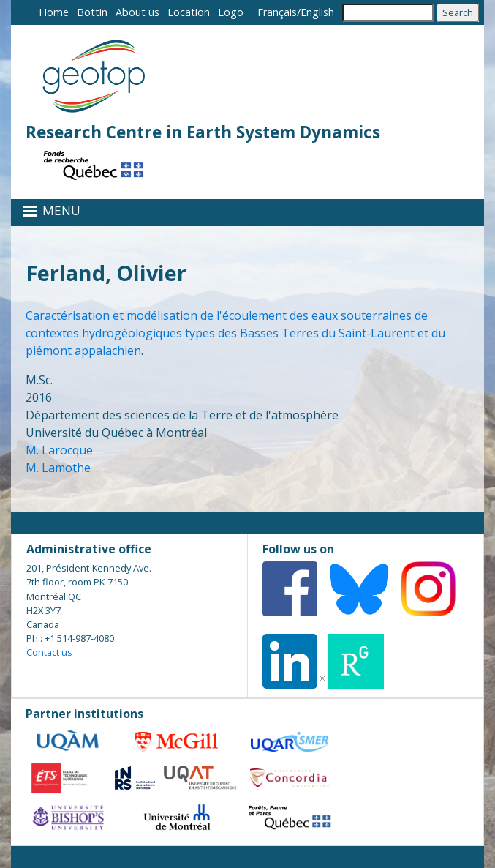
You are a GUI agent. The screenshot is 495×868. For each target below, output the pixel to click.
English (317, 12)
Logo (231, 12)
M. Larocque (59, 450)
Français (277, 12)
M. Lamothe (58, 468)
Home (54, 12)
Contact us (49, 652)
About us (137, 12)
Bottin (92, 12)
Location (189, 12)
